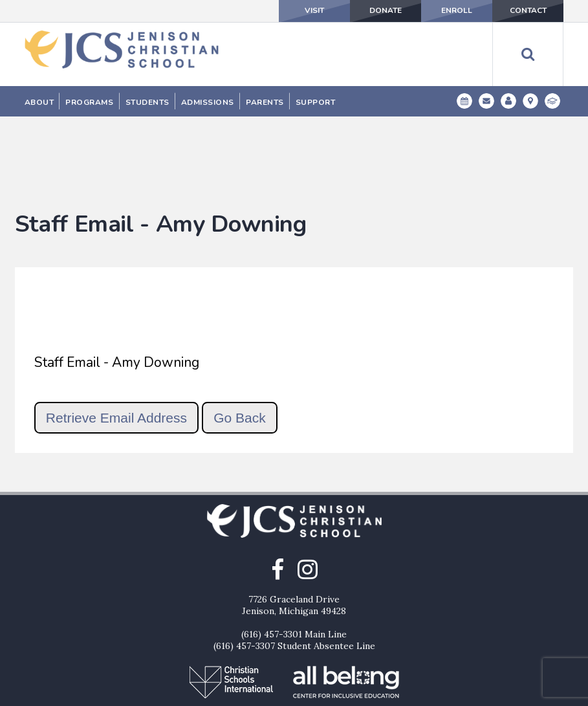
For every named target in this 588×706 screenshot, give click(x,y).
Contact (528, 11)
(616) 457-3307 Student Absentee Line (294, 580)
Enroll (457, 11)
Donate (386, 11)
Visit (314, 11)
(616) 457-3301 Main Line (294, 568)
